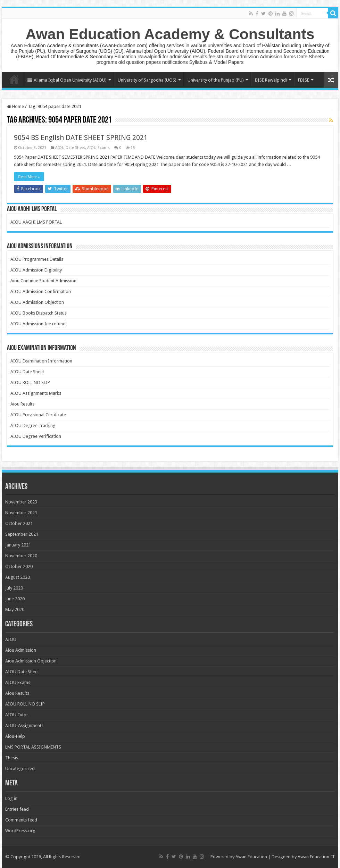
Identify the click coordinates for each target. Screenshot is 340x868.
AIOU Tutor (17, 715)
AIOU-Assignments (24, 725)
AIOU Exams (98, 148)
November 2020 (21, 556)
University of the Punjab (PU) (216, 80)
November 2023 (21, 502)
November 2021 (21, 513)
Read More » (29, 177)
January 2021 (18, 545)
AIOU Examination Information (41, 361)
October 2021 (19, 523)
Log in (11, 798)
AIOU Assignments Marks (36, 393)
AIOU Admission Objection (37, 302)
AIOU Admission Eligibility (36, 270)
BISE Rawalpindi (271, 80)
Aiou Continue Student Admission (43, 281)
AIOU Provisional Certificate (38, 415)
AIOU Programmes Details (37, 259)
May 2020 (15, 610)
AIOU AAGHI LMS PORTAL (36, 222)
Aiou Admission (21, 650)
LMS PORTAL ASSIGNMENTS (33, 747)
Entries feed (17, 809)
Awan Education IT (316, 857)
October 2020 (19, 566)
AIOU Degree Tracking (33, 425)
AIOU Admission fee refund (38, 324)
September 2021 (22, 534)
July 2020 (14, 588)
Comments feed (21, 820)
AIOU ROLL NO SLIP (30, 382)
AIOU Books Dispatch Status (39, 313)
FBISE (304, 80)
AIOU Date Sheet (70, 148)
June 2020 (15, 599)
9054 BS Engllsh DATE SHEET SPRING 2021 (81, 137)
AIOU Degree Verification (36, 436)
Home (14, 79)
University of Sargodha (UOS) (147, 80)
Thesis (12, 758)
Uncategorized (20, 769)
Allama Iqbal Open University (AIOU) (67, 80)
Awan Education (251, 857)
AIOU (11, 639)
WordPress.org (20, 831)
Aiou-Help (15, 736)
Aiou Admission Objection (31, 661)
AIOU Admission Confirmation (41, 291)
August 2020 (18, 577)
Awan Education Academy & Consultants (170, 34)
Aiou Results (22, 404)
